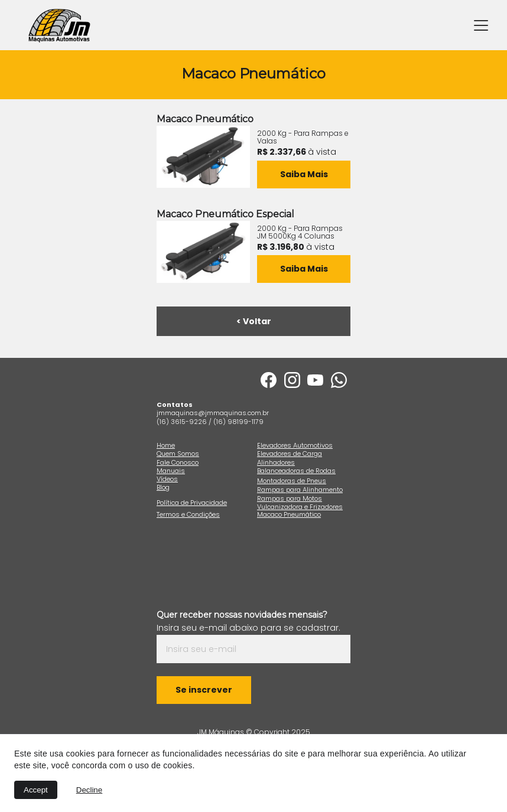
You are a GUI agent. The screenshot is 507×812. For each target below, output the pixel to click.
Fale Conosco (178, 462)
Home (166, 445)
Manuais (171, 471)
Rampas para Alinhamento (300, 490)
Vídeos (167, 479)
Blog (163, 487)
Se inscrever (204, 690)
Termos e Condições (188, 514)
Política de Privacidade (192, 503)
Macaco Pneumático (289, 514)
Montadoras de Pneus (292, 481)
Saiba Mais (304, 269)
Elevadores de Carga (290, 454)
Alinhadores (276, 462)
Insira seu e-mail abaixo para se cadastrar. (248, 628)
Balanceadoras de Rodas (296, 471)
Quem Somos (178, 454)
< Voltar (254, 321)
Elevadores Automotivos (295, 445)
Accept (36, 790)
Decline (89, 790)
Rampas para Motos (290, 498)
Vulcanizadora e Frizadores (300, 507)
